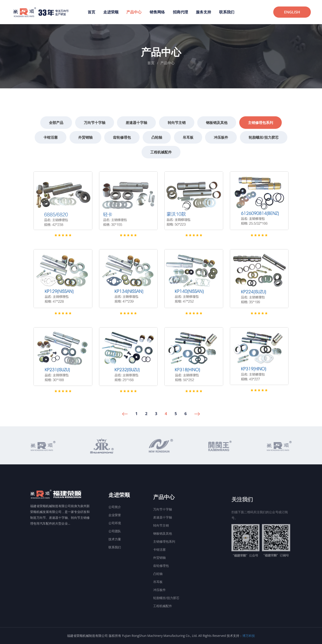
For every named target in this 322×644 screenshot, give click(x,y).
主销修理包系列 (164, 559)
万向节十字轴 (163, 527)
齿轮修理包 (161, 583)
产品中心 (134, 12)
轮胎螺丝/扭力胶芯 (166, 615)
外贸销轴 (159, 575)
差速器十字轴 (163, 535)
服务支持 (203, 12)
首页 (91, 12)
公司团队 (115, 550)
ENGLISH (292, 12)
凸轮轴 (158, 591)
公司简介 (115, 526)
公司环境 (115, 542)
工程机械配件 (163, 623)
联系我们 (227, 12)
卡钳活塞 (159, 567)
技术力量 (115, 558)
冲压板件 (159, 607)
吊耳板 (158, 599)
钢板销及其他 (163, 551)
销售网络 (157, 12)
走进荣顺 (111, 12)
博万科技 (249, 636)
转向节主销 (161, 543)
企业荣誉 (115, 534)
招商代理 (180, 12)
